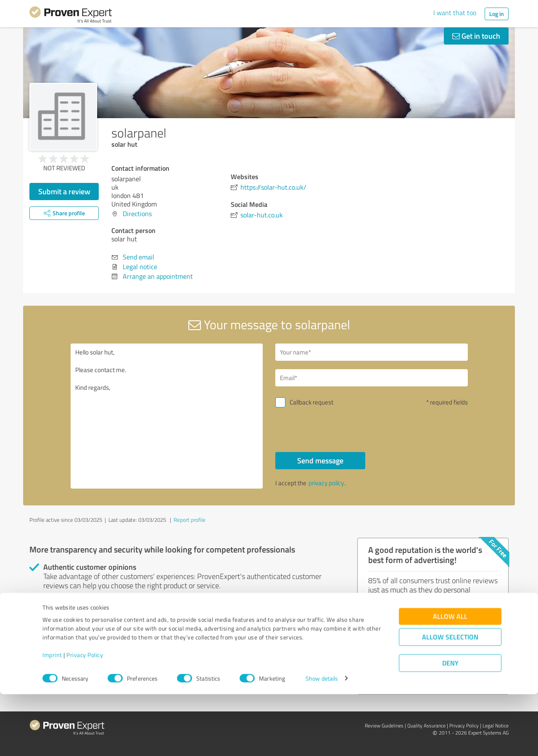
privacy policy (326, 483)
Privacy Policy (85, 717)
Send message (320, 460)
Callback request (311, 402)
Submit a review (64, 191)
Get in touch (476, 36)
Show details (322, 740)
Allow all (450, 678)
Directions (137, 214)
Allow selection (450, 699)
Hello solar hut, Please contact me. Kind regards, (167, 416)
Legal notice (140, 267)
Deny (450, 725)
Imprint (52, 717)
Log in (497, 14)
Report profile (190, 520)
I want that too (455, 13)
